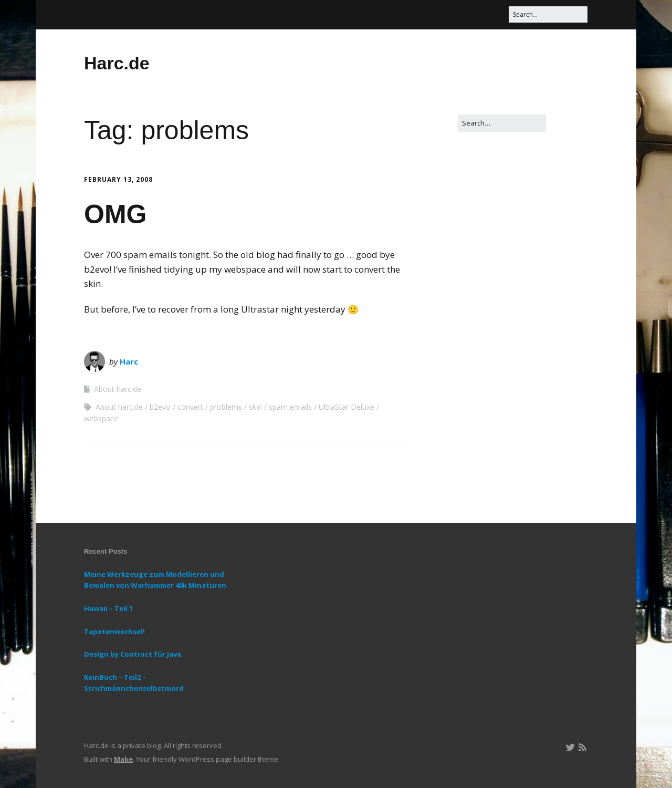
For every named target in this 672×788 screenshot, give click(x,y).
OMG (115, 214)
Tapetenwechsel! (114, 631)
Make (123, 759)
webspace (101, 418)
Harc (129, 361)
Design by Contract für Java (133, 654)
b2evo (160, 407)
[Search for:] (548, 14)
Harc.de (117, 63)
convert (190, 407)
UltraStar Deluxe (346, 407)
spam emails (290, 407)
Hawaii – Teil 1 (108, 608)
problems (226, 407)
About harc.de (118, 389)
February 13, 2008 (118, 179)
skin (255, 407)
